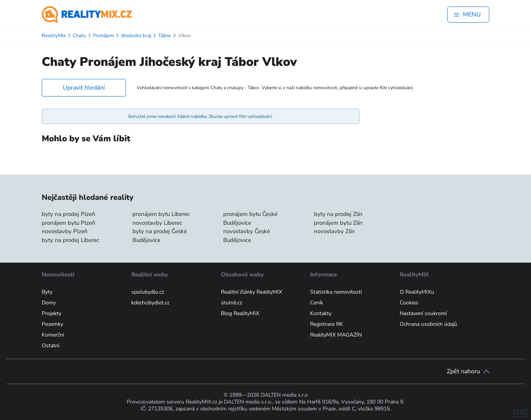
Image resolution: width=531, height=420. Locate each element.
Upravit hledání (84, 88)
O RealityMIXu (417, 292)
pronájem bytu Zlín (338, 223)
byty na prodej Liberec (70, 240)
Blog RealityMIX (240, 313)
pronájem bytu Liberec (161, 214)
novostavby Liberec (157, 223)
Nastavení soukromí (423, 313)
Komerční (53, 335)
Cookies (409, 303)
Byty (47, 292)
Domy (49, 303)
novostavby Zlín (334, 231)
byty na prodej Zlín (338, 214)
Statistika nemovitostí (336, 292)
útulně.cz (231, 303)
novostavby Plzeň (65, 231)
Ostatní (51, 346)
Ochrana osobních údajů (428, 324)
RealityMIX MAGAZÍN (336, 335)
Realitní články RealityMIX (252, 292)
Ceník (317, 303)
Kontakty (321, 313)
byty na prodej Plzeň (69, 214)
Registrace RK (327, 324)
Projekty (51, 313)
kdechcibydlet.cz (150, 303)
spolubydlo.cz (148, 292)
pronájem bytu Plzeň (69, 223)
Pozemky (52, 324)
